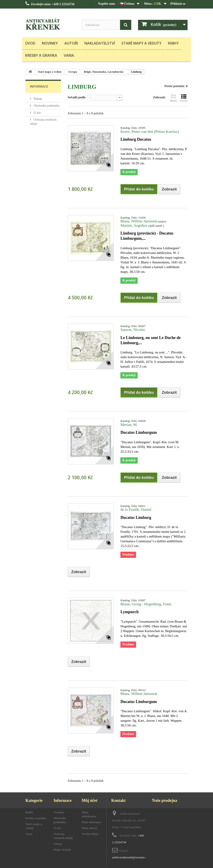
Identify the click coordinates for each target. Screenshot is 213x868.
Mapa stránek (62, 850)
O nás (37, 113)
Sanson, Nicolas (133, 330)
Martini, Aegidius (134, 225)
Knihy (173, 43)
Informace (39, 86)
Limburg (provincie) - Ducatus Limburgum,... (147, 236)
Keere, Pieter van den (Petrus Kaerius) (150, 132)
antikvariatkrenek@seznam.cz (130, 857)
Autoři (71, 43)
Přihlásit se (178, 4)
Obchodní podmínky (46, 106)
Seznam (184, 98)
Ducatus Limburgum (139, 432)
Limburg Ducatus (136, 139)
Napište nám (107, 4)
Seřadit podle (77, 97)
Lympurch (130, 612)
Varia (69, 55)
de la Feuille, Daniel (136, 510)
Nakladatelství (100, 43)
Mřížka (173, 98)
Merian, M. (129, 425)
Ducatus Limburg (136, 518)
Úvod (30, 43)
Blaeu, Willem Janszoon (139, 221)
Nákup (37, 99)
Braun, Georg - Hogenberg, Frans (146, 604)
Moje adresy (90, 828)
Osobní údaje (90, 834)
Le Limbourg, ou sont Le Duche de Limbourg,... (151, 340)
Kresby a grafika (41, 55)
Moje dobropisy (92, 822)
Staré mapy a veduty (141, 43)
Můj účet (90, 800)
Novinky (50, 43)
